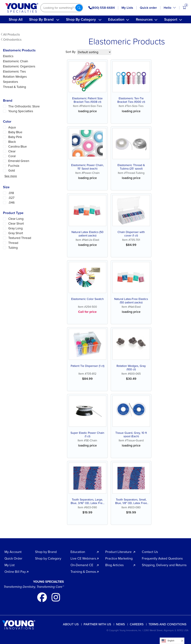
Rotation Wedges (15, 77)
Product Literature (118, 552)
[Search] (62, 8)
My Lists (127, 8)
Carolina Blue (18, 146)
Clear (12, 151)
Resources (144, 19)
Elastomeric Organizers (19, 66)
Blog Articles (114, 565)
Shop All (16, 19)
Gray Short (16, 233)
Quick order (148, 8)
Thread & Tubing (14, 87)
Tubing (13, 248)
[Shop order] (94, 52)
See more (11, 176)
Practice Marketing (119, 558)
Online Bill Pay (15, 572)
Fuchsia (14, 166)
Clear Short (16, 224)
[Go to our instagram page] (56, 597)
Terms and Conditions (167, 624)
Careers (137, 624)
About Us (71, 624)
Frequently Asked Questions (162, 558)
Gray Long (15, 228)
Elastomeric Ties (14, 71)
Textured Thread (20, 238)
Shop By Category (81, 19)
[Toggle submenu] (58, 20)
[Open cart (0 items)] (184, 8)
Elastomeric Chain (16, 61)
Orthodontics (11, 40)
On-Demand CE (82, 565)
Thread (13, 243)
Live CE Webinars (83, 558)
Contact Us (150, 552)
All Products (10, 34)
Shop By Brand (41, 19)
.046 (11, 203)
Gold (12, 170)
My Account (13, 552)
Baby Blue (15, 132)
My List (10, 565)
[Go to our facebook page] (42, 597)
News (120, 624)
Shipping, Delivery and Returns (164, 565)
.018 (11, 193)
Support (171, 19)
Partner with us (97, 624)
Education (116, 19)
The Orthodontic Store (24, 106)
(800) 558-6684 (102, 8)
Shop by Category (48, 558)
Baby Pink (15, 137)
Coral (12, 156)
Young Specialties (21, 111)
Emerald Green (19, 161)
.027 (11, 198)
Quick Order (13, 558)
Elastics (8, 56)
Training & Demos (83, 572)
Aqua (12, 127)
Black (12, 142)
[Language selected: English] (172, 641)
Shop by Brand (46, 552)
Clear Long (16, 219)
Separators (11, 82)
